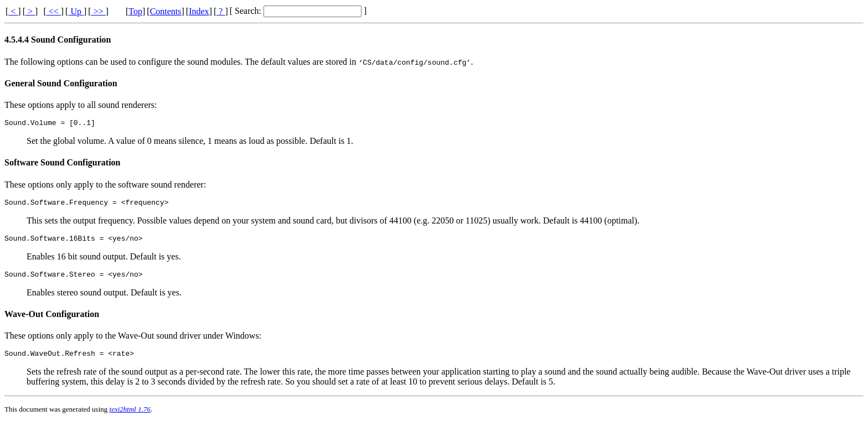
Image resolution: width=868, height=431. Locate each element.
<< (54, 11)
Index (199, 11)
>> (99, 11)
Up (76, 11)
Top (135, 11)
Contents (166, 11)
